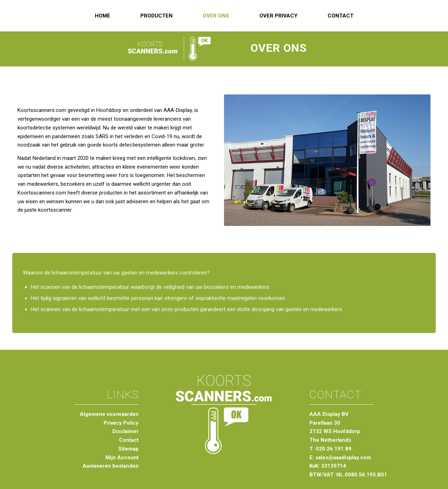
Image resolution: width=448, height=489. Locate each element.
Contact (129, 440)
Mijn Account (122, 458)
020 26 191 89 (334, 449)
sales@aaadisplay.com (343, 458)
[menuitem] (103, 16)
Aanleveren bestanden (111, 466)
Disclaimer (125, 431)
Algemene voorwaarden (109, 414)
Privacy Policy (121, 423)
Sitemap (128, 449)
